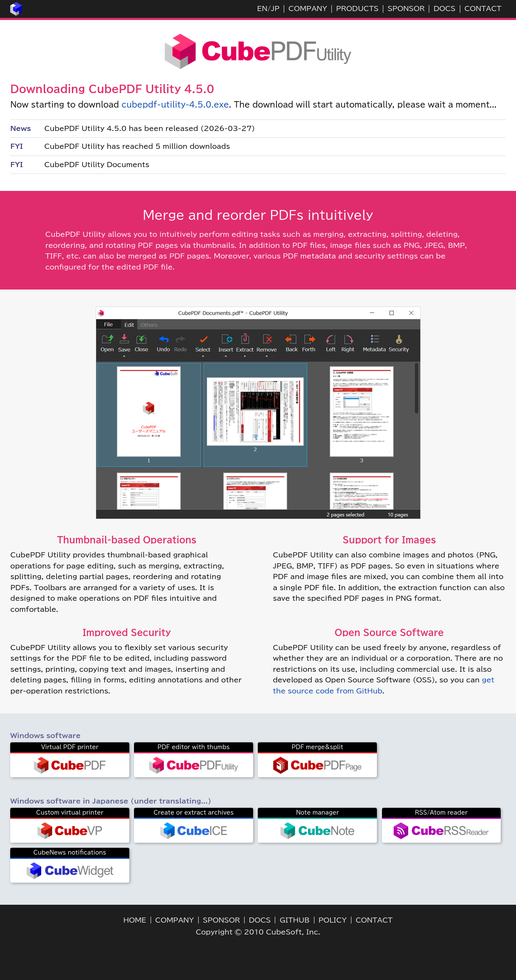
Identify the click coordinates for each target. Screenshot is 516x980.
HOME (135, 920)
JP (275, 9)
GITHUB (294, 920)
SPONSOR (406, 9)
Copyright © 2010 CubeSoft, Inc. (258, 932)
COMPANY (308, 9)
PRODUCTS (357, 9)
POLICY (333, 920)
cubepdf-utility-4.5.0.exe (175, 105)
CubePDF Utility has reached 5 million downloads (137, 146)
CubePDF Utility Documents (97, 165)
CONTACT (483, 9)
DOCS (444, 9)
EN (262, 9)
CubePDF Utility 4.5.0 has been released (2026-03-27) (150, 128)
